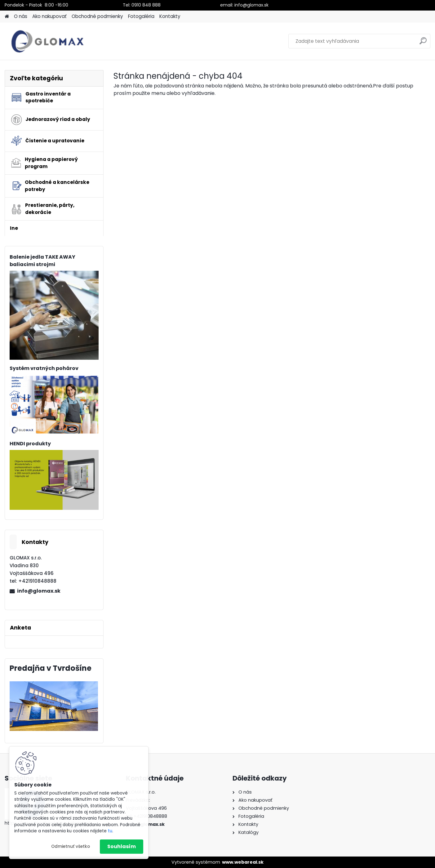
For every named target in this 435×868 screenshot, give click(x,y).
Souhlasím (122, 846)
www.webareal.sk (243, 862)
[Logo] (47, 41)
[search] (423, 43)
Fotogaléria (141, 16)
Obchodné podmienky (97, 16)
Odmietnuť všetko (71, 846)
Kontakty (170, 16)
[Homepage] (7, 17)
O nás (21, 16)
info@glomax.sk (39, 591)
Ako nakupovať (49, 16)
